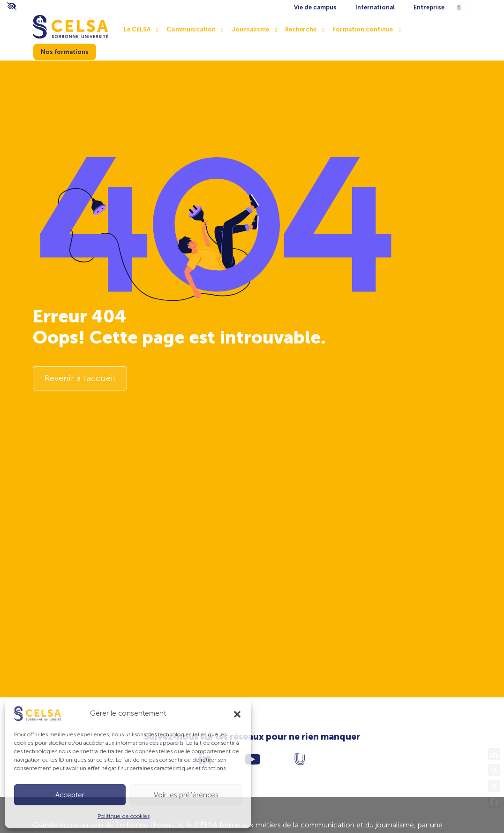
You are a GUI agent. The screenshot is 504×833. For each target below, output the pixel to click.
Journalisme (250, 29)
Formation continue (363, 29)
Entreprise (429, 7)
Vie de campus (315, 7)
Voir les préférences (186, 795)
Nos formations (65, 52)
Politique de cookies (124, 816)
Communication (191, 29)
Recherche (301, 29)
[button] (237, 713)
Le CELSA (137, 29)
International (375, 7)
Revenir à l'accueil (80, 378)
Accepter (70, 795)
